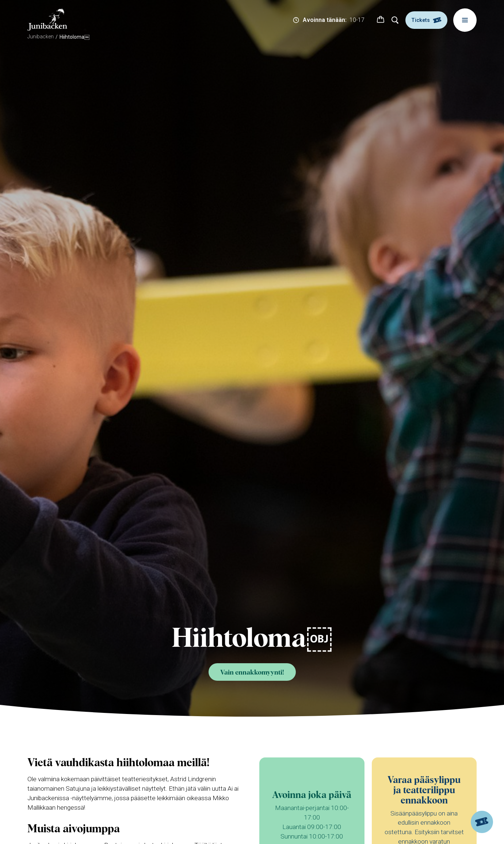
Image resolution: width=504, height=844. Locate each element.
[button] (381, 20)
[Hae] (395, 20)
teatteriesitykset (145, 779)
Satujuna (78, 788)
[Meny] (465, 20)
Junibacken (41, 37)
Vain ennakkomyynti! (252, 673)
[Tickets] (482, 822)
